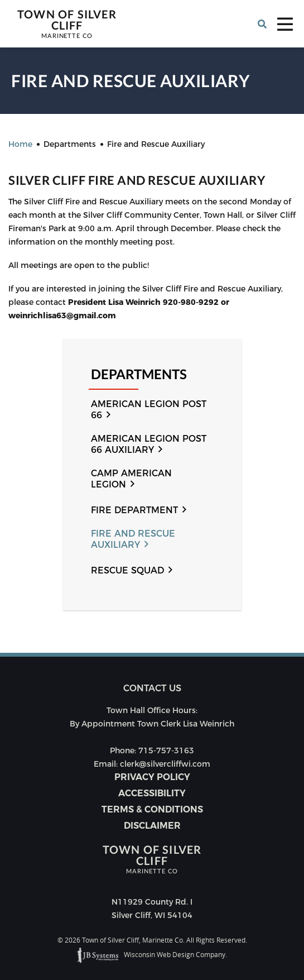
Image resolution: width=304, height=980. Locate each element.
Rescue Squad (127, 570)
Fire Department (134, 510)
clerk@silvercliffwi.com (165, 764)
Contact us (152, 688)
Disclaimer (152, 826)
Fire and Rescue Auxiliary (133, 539)
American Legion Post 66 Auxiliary (149, 444)
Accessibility (152, 793)
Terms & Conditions (152, 809)
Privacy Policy (152, 777)
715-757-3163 (166, 750)
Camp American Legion (131, 479)
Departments (139, 374)
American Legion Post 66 (149, 410)
